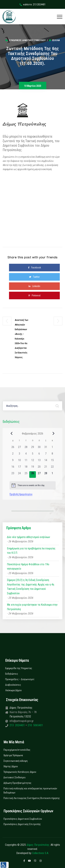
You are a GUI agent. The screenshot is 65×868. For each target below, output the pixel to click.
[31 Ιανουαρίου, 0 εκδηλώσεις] (46, 448)
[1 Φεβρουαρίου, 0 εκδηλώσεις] (52, 448)
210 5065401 (35, 725)
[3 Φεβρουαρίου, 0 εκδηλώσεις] (19, 455)
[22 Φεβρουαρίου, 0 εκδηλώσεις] (52, 468)
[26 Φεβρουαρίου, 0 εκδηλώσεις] (33, 475)
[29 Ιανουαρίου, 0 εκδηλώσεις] (33, 448)
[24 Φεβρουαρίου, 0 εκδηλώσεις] (19, 475)
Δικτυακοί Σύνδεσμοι (15, 777)
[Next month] (54, 433)
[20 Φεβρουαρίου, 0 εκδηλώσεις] (39, 468)
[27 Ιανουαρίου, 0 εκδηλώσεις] (19, 448)
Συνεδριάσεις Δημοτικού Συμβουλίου (27, 40)
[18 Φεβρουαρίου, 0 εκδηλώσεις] (26, 468)
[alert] (33, 485)
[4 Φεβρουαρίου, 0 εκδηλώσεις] (26, 455)
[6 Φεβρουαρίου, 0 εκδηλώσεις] (39, 455)
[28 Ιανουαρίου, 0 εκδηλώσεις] (26, 448)
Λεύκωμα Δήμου (13, 690)
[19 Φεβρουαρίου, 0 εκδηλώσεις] (33, 468)
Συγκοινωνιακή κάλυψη (16, 761)
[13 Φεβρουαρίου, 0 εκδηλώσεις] (39, 461)
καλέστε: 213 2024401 (33, 4)
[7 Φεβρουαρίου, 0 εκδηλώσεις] (46, 455)
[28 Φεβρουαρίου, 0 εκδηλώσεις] (46, 475)
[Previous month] (12, 433)
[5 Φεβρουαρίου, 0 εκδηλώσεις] (33, 455)
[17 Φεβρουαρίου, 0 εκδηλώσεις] (19, 468)
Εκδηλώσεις (12, 674)
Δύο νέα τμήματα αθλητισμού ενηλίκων (29, 537)
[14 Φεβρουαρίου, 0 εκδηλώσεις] (46, 461)
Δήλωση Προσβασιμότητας (17, 783)
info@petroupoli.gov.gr (22, 721)
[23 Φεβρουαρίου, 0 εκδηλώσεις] (13, 475)
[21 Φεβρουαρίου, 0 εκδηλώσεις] (46, 468)
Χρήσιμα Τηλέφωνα (13, 755)
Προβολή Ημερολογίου (21, 494)
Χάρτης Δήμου (11, 766)
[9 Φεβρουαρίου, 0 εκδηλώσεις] (13, 461)
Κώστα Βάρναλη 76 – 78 (23, 712)
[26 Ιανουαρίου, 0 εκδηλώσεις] (13, 448)
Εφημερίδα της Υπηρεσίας (19, 668)
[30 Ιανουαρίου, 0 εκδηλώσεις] (39, 448)
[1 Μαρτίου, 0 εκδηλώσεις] (52, 475)
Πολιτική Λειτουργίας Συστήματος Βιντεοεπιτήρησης (32, 798)
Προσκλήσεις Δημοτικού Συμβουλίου (23, 819)
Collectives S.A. (40, 853)
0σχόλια (54, 40)
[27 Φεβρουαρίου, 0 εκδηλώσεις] (39, 475)
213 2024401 (18, 725)
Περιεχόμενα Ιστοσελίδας (17, 750)
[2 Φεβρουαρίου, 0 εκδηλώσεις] (13, 455)
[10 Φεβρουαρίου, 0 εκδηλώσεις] (19, 461)
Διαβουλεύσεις (13, 685)
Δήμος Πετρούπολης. (38, 845)
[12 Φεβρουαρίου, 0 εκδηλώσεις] (33, 461)
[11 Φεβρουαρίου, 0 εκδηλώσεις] (26, 461)
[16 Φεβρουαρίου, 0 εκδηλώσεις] (13, 468)
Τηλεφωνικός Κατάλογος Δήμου (20, 772)
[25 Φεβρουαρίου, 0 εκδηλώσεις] (26, 475)
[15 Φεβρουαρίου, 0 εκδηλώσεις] (52, 461)
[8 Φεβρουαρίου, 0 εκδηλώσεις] (52, 455)
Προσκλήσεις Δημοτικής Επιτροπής (22, 824)
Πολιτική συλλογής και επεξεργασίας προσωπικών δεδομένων (30, 791)
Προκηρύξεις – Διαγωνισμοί (20, 679)
